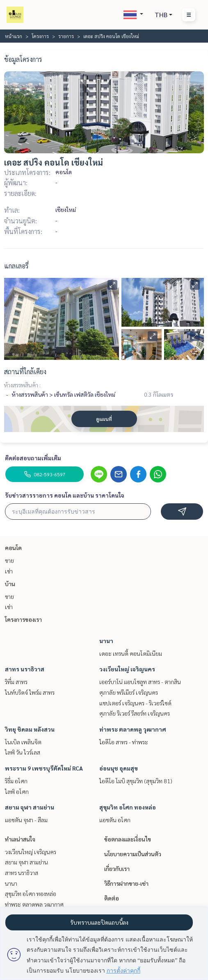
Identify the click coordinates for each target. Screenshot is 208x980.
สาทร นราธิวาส (25, 669)
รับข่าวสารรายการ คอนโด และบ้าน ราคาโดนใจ (65, 495)
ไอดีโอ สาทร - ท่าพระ (124, 742)
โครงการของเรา (23, 619)
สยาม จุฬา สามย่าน (30, 807)
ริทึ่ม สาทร (16, 682)
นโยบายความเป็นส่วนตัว (133, 854)
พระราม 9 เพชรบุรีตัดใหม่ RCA (44, 768)
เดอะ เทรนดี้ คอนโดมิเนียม (131, 653)
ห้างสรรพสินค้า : (22, 385)
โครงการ (40, 36)
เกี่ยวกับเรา (117, 869)
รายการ (66, 36)
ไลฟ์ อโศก (17, 791)
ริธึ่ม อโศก (16, 781)
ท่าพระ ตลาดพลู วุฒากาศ (133, 729)
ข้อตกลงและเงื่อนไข (128, 839)
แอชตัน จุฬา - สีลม (26, 820)
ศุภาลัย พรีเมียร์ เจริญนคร (129, 692)
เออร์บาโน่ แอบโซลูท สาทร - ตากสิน (140, 682)
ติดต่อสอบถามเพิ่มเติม (33, 458)
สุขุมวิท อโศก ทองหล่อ (128, 807)
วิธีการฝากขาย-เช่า (126, 883)
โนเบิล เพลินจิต (23, 742)
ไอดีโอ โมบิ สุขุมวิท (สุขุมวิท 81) (136, 781)
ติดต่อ (112, 898)
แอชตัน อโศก (115, 820)
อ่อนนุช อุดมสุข (119, 768)
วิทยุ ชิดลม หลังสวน (30, 729)
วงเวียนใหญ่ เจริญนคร (127, 669)
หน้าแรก (14, 36)
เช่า (9, 571)
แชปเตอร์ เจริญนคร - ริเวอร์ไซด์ (135, 703)
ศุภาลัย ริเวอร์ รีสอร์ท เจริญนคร (135, 713)
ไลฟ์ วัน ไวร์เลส (23, 752)
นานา (106, 641)
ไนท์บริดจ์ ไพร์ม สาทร (30, 692)
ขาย (9, 560)
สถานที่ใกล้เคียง (25, 372)
